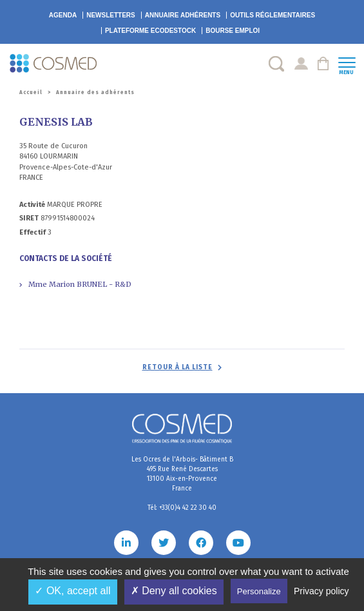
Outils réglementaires (273, 15)
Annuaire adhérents (183, 15)
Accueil (31, 92)
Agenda (63, 15)
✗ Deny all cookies (174, 591)
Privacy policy (321, 591)
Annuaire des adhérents (95, 92)
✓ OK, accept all (72, 591)
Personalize (259, 591)
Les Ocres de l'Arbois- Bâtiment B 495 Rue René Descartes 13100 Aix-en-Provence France (182, 474)
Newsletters (111, 15)
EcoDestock (150, 31)
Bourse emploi (233, 31)
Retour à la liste (177, 367)
